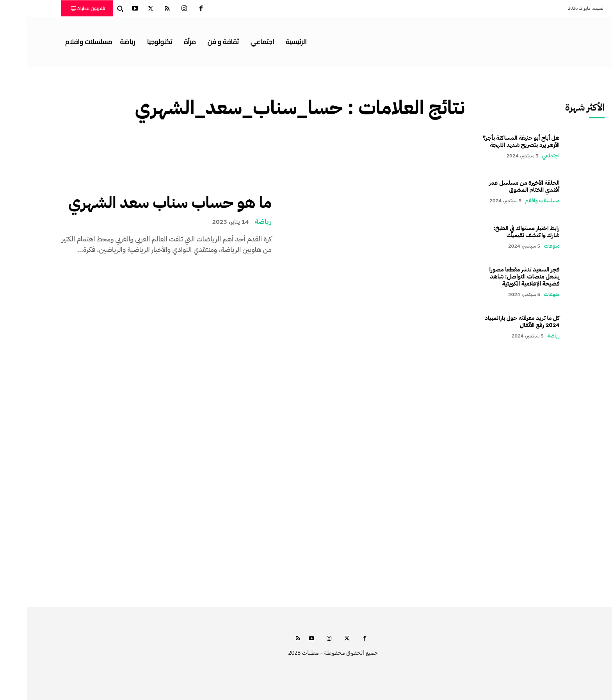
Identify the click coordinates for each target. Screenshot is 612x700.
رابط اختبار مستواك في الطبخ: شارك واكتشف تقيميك (500, 232)
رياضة (236, 221)
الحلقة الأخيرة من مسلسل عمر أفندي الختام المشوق (497, 186)
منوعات (525, 246)
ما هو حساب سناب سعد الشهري (143, 203)
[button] (93, 9)
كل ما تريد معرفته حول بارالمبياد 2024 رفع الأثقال (495, 321)
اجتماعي (524, 156)
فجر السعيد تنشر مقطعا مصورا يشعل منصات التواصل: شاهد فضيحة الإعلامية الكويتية (498, 277)
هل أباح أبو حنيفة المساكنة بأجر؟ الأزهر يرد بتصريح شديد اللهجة (494, 141)
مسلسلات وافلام (516, 201)
